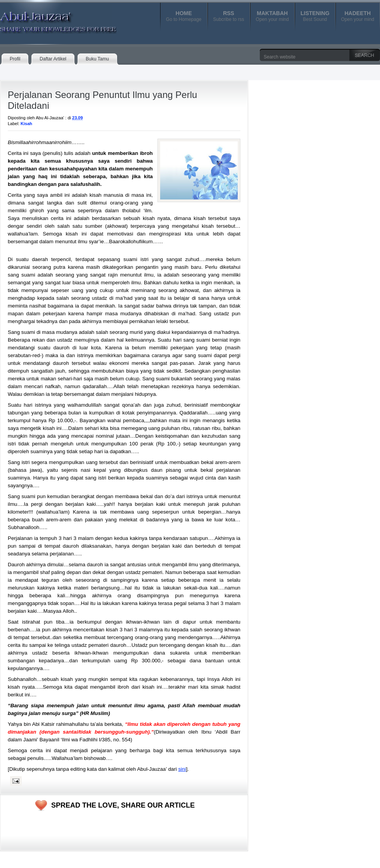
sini (182, 769)
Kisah (26, 124)
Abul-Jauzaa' (50, 19)
